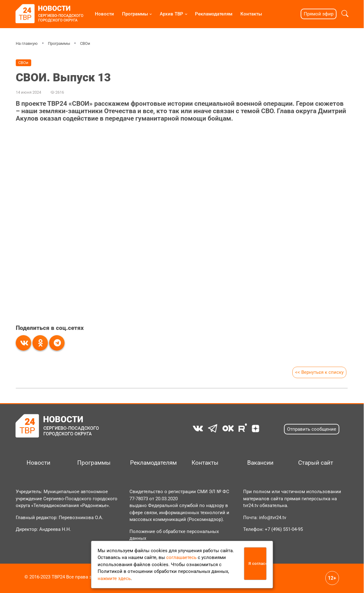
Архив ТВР (171, 14)
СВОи (85, 43)
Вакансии (260, 463)
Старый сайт (316, 463)
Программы (135, 14)
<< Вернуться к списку (320, 372)
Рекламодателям (214, 14)
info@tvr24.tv (273, 518)
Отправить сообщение (312, 429)
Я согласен (258, 563)
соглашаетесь (181, 557)
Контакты (251, 14)
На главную (27, 43)
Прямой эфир (319, 14)
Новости (104, 14)
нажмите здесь (114, 578)
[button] (345, 14)
